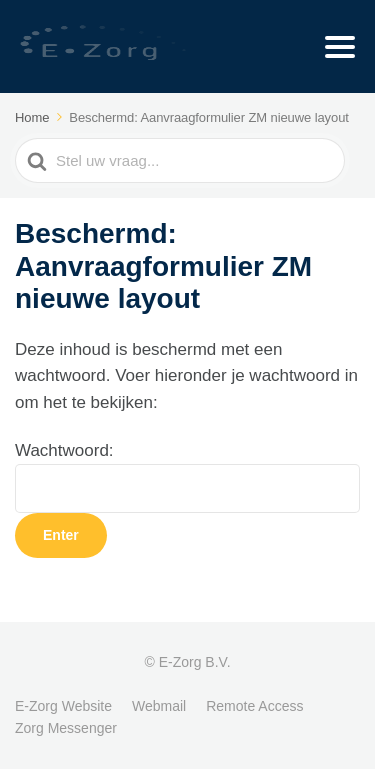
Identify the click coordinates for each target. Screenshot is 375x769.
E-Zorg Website (63, 706)
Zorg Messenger (66, 728)
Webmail (159, 706)
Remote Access (254, 706)
